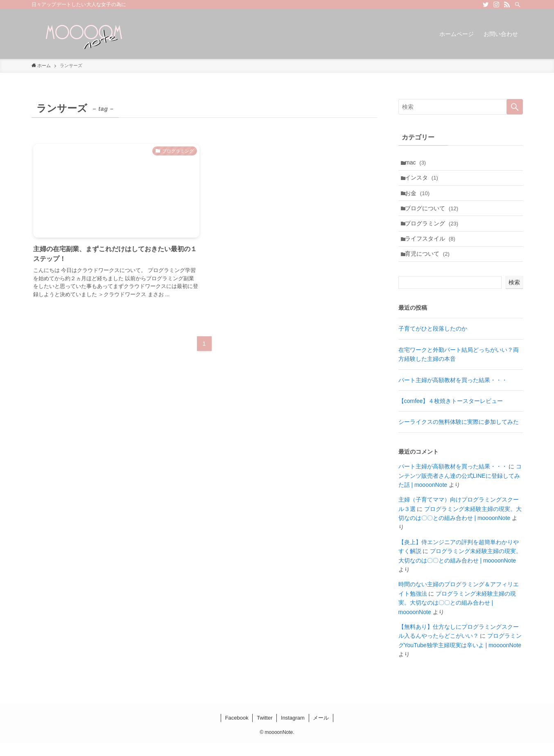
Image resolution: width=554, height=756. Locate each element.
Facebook (237, 730)
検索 (514, 295)
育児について (429, 265)
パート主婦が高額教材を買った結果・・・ (453, 393)
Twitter (265, 730)
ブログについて (434, 214)
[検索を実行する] (515, 107)
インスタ (424, 180)
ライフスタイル (432, 249)
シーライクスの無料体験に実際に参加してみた (459, 435)
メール (321, 730)
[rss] (507, 4)
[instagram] (496, 4)
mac (417, 164)
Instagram (293, 730)
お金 (419, 198)
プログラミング (434, 232)
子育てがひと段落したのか (433, 342)
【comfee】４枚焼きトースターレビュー (451, 414)
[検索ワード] (461, 107)
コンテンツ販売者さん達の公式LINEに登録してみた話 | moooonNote (460, 489)
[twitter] (486, 4)
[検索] (518, 4)
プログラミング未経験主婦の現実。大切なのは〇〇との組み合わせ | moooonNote (457, 616)
